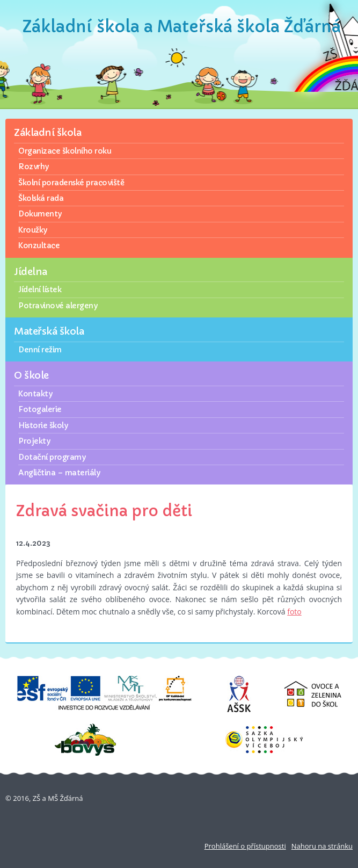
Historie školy (43, 425)
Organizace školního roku (65, 151)
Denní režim (40, 350)
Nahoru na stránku (322, 846)
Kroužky (33, 230)
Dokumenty (40, 214)
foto (294, 612)
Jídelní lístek (40, 290)
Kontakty (35, 394)
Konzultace (39, 245)
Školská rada (41, 198)
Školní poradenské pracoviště (71, 183)
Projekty (34, 441)
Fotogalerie (40, 409)
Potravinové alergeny (58, 306)
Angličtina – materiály (59, 473)
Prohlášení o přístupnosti (245, 846)
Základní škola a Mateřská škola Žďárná (182, 27)
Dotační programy (52, 457)
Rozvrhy (34, 167)
